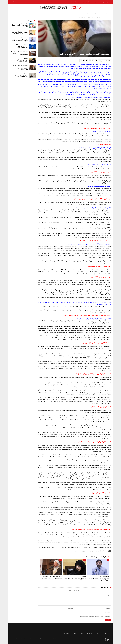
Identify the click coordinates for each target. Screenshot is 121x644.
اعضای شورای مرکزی (87, 2)
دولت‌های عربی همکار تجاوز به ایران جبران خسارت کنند (19, 60)
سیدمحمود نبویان (78, 551)
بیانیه (95, 14)
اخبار (100, 14)
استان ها (88, 14)
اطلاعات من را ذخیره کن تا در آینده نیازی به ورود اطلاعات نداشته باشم (95, 616)
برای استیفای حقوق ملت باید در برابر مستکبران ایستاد (20, 46)
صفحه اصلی (107, 14)
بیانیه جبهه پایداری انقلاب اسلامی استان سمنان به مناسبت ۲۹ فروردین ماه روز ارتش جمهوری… (19, 25)
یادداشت (75, 14)
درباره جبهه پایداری (78, 2)
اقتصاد (106, 551)
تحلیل (82, 14)
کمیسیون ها (68, 551)
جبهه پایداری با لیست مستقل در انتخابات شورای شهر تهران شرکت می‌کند (20, 40)
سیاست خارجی (86, 551)
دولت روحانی (97, 551)
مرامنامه (95, 2)
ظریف (72, 551)
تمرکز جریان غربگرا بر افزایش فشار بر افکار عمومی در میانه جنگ (20, 32)
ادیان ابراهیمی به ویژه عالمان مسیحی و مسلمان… (24, 68)
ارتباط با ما (71, 2)
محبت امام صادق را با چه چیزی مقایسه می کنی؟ (19, 53)
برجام (102, 551)
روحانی (92, 551)
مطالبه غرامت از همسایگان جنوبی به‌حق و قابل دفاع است (20, 75)
